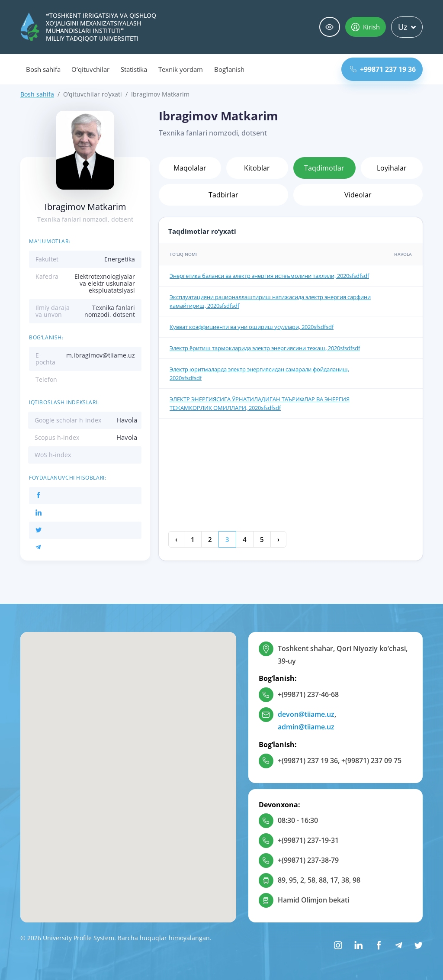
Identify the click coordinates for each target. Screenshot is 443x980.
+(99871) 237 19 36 (308, 761)
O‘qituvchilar (90, 69)
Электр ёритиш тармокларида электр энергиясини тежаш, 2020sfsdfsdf (265, 348)
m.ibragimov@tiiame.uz (101, 355)
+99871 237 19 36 (383, 69)
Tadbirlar (223, 195)
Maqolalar (190, 168)
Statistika (134, 69)
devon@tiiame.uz (306, 714)
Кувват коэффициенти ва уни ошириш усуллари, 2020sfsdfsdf (252, 327)
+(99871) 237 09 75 (371, 761)
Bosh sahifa (43, 69)
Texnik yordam (180, 69)
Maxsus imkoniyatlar (330, 27)
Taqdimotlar (324, 168)
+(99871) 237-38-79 (308, 860)
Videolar (358, 195)
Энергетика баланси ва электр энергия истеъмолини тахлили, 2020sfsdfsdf (269, 276)
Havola (127, 420)
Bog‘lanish (230, 69)
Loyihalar (392, 168)
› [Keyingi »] (278, 539)
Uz (407, 27)
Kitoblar (257, 168)
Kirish (366, 27)
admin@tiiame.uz (306, 727)
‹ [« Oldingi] (176, 539)
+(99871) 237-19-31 (308, 840)
